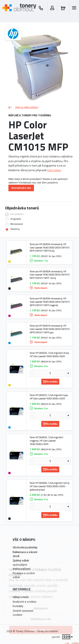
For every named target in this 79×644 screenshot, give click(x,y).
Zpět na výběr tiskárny (23, 107)
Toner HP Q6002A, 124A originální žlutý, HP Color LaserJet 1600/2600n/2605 (50, 355)
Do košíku (50, 382)
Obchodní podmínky (25, 547)
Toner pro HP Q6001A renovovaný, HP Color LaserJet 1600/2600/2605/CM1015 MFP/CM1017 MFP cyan (50, 329)
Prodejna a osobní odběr (24, 575)
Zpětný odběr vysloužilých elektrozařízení (21, 565)
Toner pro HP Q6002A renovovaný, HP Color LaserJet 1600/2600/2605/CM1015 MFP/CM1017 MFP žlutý (50, 247)
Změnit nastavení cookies (23, 613)
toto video (54, 170)
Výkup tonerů (21, 597)
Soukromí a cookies (25, 602)
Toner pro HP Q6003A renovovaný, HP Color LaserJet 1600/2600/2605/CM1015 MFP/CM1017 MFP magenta (50, 302)
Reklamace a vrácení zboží (25, 554)
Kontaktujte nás (21, 188)
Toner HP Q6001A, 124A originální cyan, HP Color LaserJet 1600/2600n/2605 (49, 397)
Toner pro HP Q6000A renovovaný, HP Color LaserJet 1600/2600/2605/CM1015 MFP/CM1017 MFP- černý (50, 275)
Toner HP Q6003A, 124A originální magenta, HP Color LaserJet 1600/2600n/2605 (46, 441)
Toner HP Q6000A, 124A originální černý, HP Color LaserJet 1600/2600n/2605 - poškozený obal (50, 486)
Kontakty (18, 606)
